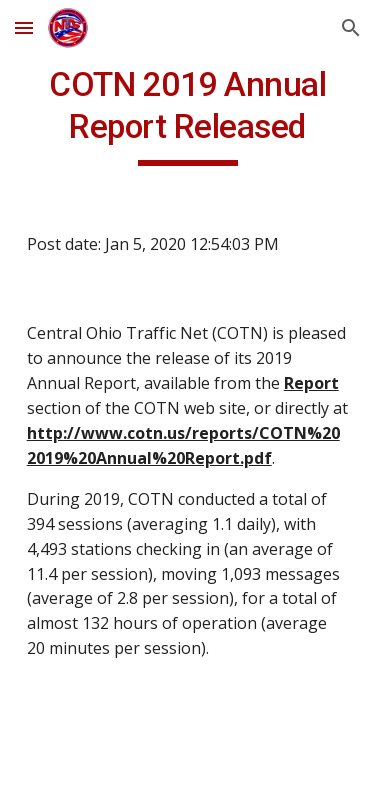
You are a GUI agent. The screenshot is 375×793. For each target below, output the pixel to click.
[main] (188, 115)
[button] (24, 27)
